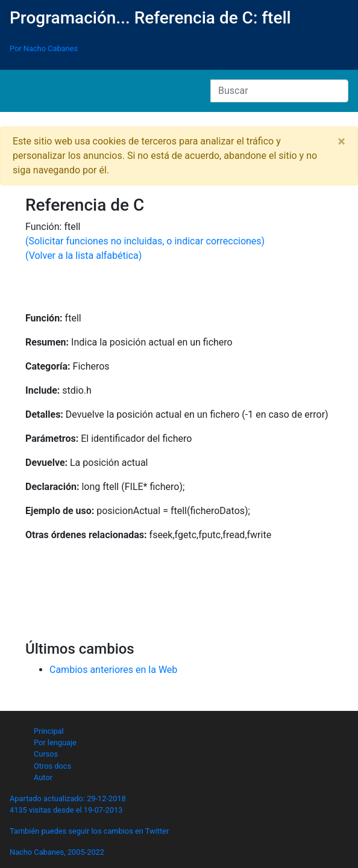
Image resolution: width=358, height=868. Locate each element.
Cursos (46, 754)
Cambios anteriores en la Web (113, 670)
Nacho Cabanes (37, 852)
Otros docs (52, 766)
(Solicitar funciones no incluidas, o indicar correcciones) (145, 241)
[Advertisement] (179, 597)
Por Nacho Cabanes (44, 48)
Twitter (157, 831)
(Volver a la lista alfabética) (83, 256)
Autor (43, 777)
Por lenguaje (55, 742)
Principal (49, 731)
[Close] (341, 141)
